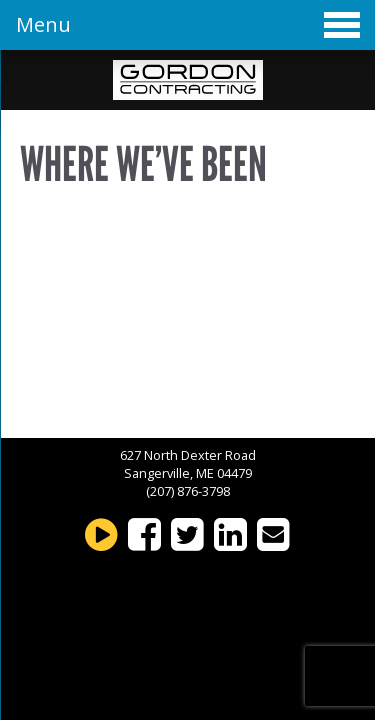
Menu (188, 24)
